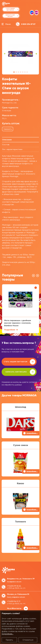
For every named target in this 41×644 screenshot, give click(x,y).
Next (36, 54)
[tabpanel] (21, 54)
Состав (6, 145)
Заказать (8, 129)
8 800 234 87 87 (28, 24)
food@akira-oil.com (14, 582)
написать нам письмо (20, 372)
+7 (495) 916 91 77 (14, 601)
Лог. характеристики (12, 149)
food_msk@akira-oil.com (16, 597)
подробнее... (8, 634)
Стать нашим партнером (20, 362)
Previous (5, 54)
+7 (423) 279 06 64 (14, 586)
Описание (7, 140)
